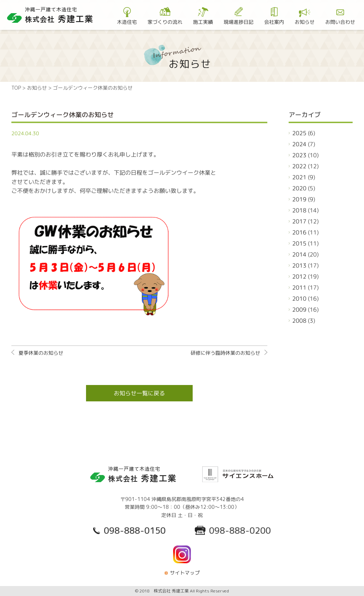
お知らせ (305, 22)
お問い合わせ (340, 22)
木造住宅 (127, 22)
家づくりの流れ (165, 22)
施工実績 (203, 22)
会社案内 (274, 22)
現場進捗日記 (239, 22)
